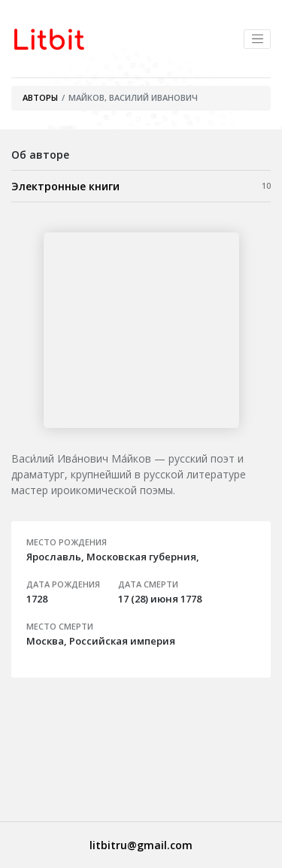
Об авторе (40, 155)
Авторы (40, 97)
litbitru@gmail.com (141, 845)
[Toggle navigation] (257, 39)
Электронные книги (141, 186)
